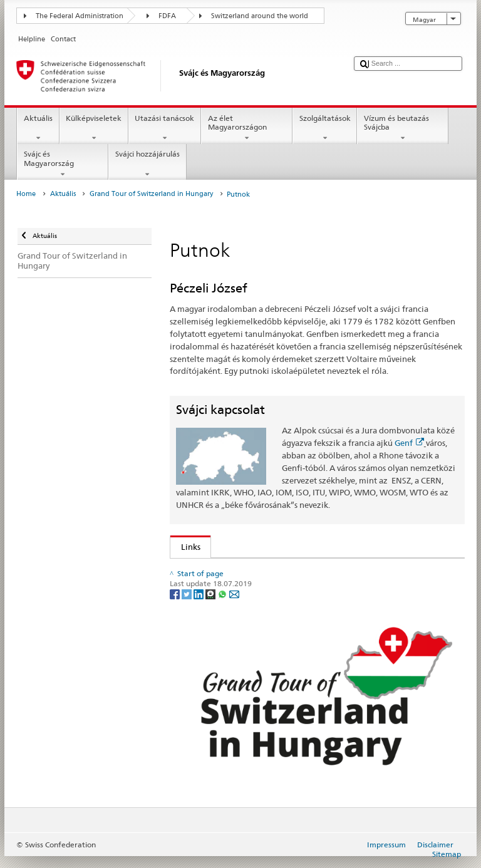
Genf (409, 443)
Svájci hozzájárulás (147, 164)
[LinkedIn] (199, 601)
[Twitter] (188, 601)
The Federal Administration (80, 16)
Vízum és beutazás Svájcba (403, 128)
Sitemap (447, 861)
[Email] (234, 601)
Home (26, 194)
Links (185, 547)
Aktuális (38, 128)
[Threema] (211, 601)
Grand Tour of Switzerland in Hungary (151, 194)
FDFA (167, 16)
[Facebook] (176, 601)
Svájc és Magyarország (63, 164)
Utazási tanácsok (165, 128)
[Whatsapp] (223, 601)
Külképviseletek (94, 128)
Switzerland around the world (260, 16)
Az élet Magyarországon (247, 128)
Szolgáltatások (325, 128)
